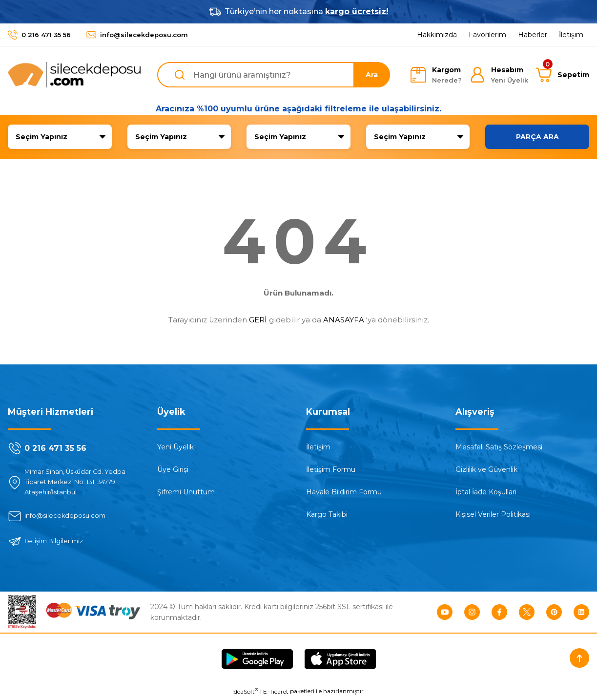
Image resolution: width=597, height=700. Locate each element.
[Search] (274, 75)
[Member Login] (499, 75)
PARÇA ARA (537, 137)
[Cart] (563, 75)
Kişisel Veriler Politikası (493, 514)
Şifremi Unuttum (186, 492)
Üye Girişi (173, 469)
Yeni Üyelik (175, 447)
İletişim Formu (331, 469)
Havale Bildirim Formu (344, 492)
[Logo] (75, 75)
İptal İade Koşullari (486, 492)
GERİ (258, 320)
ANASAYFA (344, 320)
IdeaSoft (245, 693)
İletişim (318, 447)
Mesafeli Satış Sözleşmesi (499, 447)
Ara (372, 75)
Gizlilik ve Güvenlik (486, 469)
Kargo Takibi (327, 514)
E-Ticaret (276, 693)
